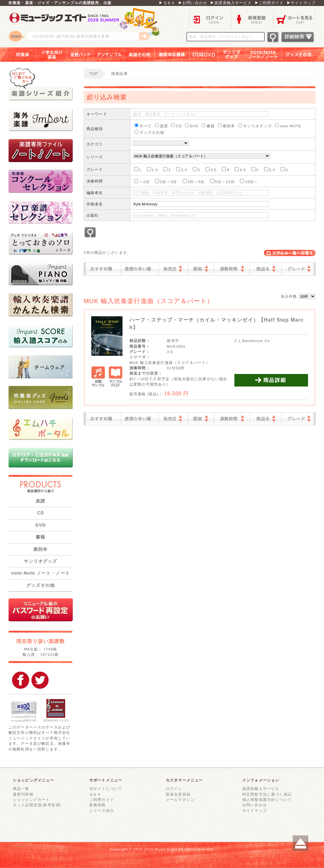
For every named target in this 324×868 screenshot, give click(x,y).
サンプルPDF (115, 377)
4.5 (240, 169)
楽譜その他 (140, 55)
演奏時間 (232, 269)
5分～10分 (222, 181)
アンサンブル (109, 55)
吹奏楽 (18, 55)
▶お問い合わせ (193, 3)
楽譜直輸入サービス (261, 789)
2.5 (182, 169)
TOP (94, 74)
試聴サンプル (98, 377)
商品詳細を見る (271, 380)
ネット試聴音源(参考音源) (37, 805)
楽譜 (40, 501)
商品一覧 (21, 789)
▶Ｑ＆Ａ (167, 3)
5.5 (270, 169)
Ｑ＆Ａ (95, 794)
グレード (297, 269)
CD (41, 513)
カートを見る (294, 19)
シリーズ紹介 (102, 810)
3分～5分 (194, 181)
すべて (143, 126)
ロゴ (87, 27)
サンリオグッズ (232, 55)
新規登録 (252, 19)
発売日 (173, 269)
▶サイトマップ (301, 3)
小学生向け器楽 (52, 55)
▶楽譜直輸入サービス (231, 3)
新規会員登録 (178, 794)
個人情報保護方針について (267, 800)
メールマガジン (180, 800)
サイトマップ (255, 810)
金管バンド (80, 55)
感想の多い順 (140, 269)
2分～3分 (166, 181)
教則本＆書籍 (172, 55)
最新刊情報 (23, 794)
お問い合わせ (255, 805)
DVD (41, 525)
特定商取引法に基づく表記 (267, 794)
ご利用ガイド (102, 800)
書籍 (40, 537)
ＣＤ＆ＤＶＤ (204, 55)
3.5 (211, 169)
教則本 (41, 549)
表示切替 (290, 253)
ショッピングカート (31, 800)
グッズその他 (303, 55)
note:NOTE (288, 126)
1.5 (153, 169)
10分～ (249, 181)
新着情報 (98, 805)
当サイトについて (106, 789)
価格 (201, 269)
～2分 (142, 181)
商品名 (266, 269)
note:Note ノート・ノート (41, 573)
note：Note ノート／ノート (264, 55)
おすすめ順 (104, 269)
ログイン (210, 19)
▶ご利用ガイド (269, 3)
